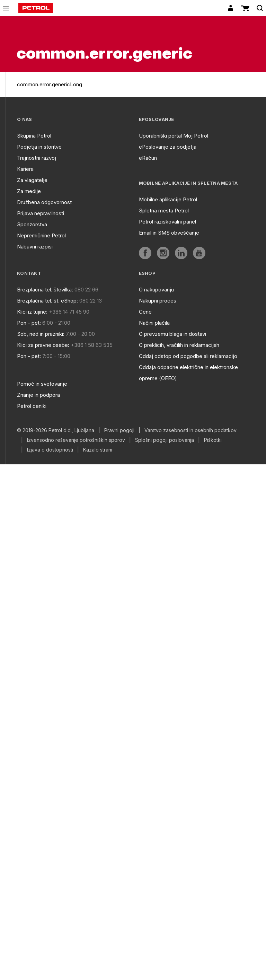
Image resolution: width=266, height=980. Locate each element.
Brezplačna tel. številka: (45, 290)
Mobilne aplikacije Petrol (168, 199)
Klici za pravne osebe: (43, 345)
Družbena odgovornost (44, 202)
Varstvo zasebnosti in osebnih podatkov (190, 430)
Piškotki (213, 440)
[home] (36, 8)
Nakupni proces (158, 301)
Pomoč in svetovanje (42, 384)
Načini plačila (154, 323)
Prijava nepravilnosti (41, 213)
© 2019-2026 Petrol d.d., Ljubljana (56, 430)
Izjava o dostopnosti (50, 450)
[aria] (145, 253)
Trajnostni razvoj (37, 158)
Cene (145, 312)
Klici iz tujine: (32, 312)
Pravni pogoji (119, 430)
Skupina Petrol (34, 136)
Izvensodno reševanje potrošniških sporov (76, 440)
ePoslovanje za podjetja (168, 147)
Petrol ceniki (32, 406)
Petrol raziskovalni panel (167, 222)
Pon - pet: (29, 323)
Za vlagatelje (32, 180)
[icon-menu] (6, 8)
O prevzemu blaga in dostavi (172, 334)
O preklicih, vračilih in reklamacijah (179, 345)
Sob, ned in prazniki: (41, 334)
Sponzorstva (32, 224)
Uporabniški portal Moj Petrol (174, 136)
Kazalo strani (98, 450)
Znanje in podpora (38, 395)
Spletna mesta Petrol (164, 211)
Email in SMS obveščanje (169, 233)
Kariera (25, 169)
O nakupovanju (156, 290)
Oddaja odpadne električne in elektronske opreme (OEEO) (188, 373)
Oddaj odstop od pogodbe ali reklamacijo (188, 356)
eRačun (148, 158)
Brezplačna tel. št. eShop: (47, 301)
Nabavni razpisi (35, 247)
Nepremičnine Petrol (41, 235)
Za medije (29, 191)
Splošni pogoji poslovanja (165, 440)
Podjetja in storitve (39, 147)
